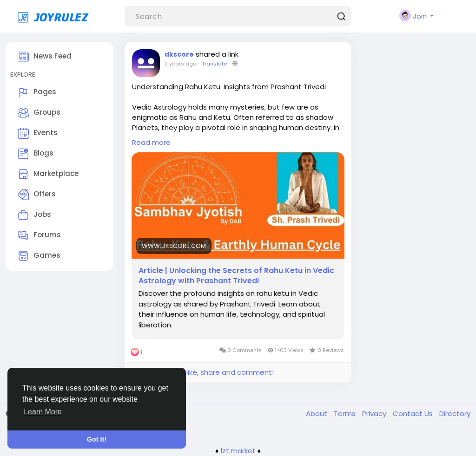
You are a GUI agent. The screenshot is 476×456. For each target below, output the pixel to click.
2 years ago (180, 64)
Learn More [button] (43, 412)
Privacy (375, 414)
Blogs (36, 154)
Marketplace (48, 174)
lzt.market (238, 451)
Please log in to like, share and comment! (203, 372)
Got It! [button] (97, 439)
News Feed (45, 57)
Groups (39, 113)
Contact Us (414, 414)
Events (38, 133)
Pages (37, 92)
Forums (39, 235)
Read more (151, 142)
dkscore (179, 54)
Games (39, 256)
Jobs (34, 215)
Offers (37, 195)
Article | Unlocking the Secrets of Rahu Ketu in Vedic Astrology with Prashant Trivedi (236, 276)
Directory (455, 414)
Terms (346, 414)
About (317, 414)
